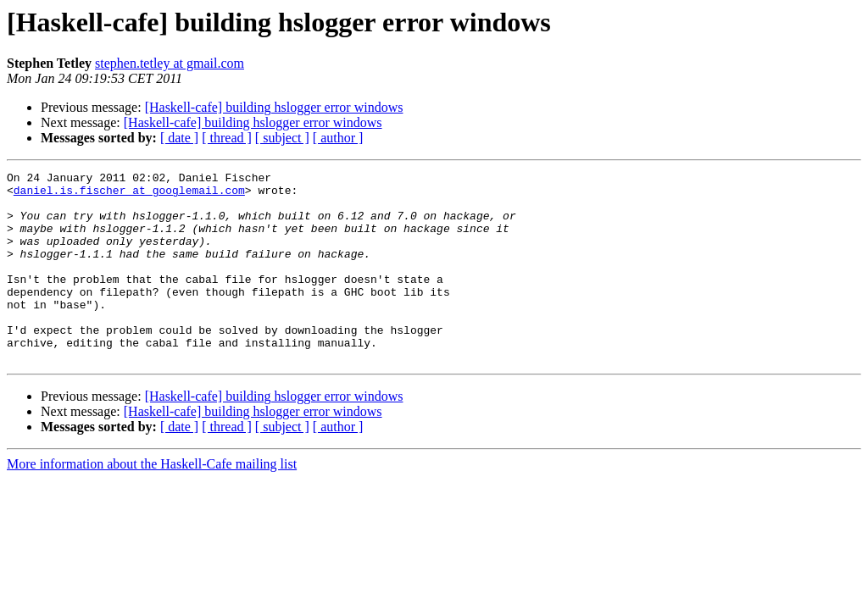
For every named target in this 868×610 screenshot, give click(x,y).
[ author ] (338, 138)
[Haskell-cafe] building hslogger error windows (274, 107)
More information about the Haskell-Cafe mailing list (152, 502)
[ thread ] (227, 138)
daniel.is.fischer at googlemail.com (129, 195)
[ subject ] (282, 138)
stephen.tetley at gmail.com (170, 63)
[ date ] (179, 138)
